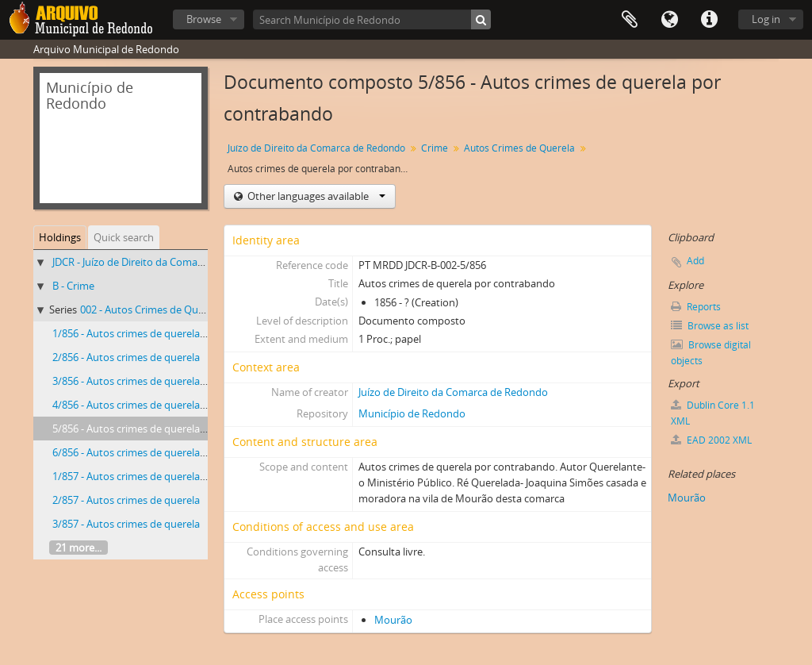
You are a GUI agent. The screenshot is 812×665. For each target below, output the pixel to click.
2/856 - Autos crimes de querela (126, 357)
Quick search (124, 237)
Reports (696, 307)
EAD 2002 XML (711, 440)
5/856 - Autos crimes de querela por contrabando (168, 429)
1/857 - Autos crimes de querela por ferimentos (163, 476)
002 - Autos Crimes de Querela (151, 309)
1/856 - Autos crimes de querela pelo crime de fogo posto (186, 333)
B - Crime (73, 286)
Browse (204, 19)
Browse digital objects (711, 353)
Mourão (393, 620)
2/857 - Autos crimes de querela (126, 500)
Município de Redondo (412, 413)
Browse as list (710, 326)
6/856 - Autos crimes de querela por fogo (147, 452)
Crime (435, 148)
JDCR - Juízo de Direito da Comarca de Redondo (162, 262)
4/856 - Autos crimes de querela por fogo (147, 405)
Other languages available (315, 196)
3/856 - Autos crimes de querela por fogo (147, 381)
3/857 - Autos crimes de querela (126, 524)
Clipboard (630, 20)
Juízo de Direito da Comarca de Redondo (316, 148)
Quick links (709, 20)
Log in (766, 19)
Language (669, 20)
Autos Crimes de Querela (519, 148)
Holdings (60, 237)
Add (695, 261)
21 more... (79, 548)
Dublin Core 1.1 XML (713, 413)
